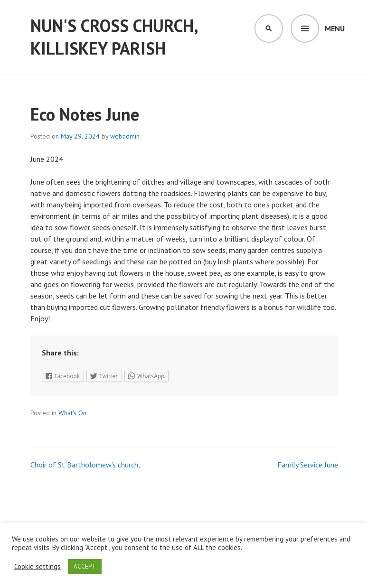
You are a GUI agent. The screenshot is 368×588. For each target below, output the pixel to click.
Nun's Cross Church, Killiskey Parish (114, 37)
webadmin (125, 136)
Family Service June (308, 465)
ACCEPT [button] (85, 566)
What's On (72, 413)
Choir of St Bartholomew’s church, (85, 465)
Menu (335, 28)
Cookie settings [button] (38, 567)
